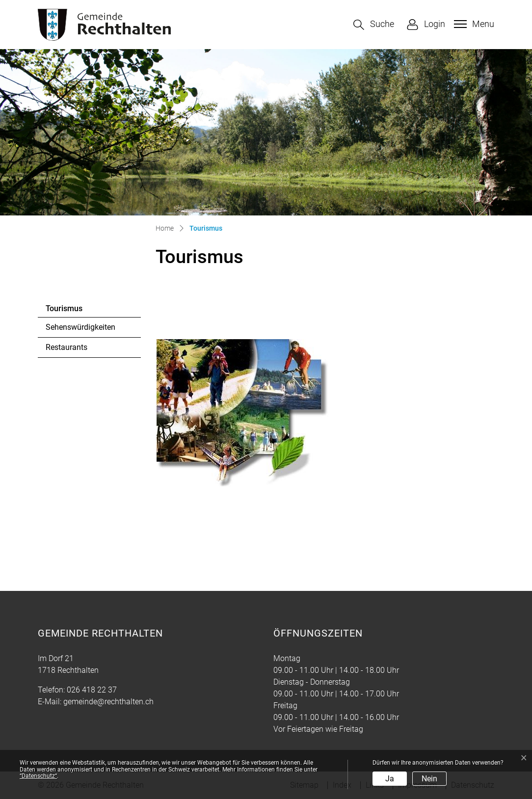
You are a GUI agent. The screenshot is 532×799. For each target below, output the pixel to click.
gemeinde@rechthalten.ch (108, 702)
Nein (429, 779)
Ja (390, 779)
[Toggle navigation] (473, 24)
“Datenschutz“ (38, 776)
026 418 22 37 (92, 690)
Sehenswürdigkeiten (80, 327)
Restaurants (66, 347)
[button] (374, 25)
